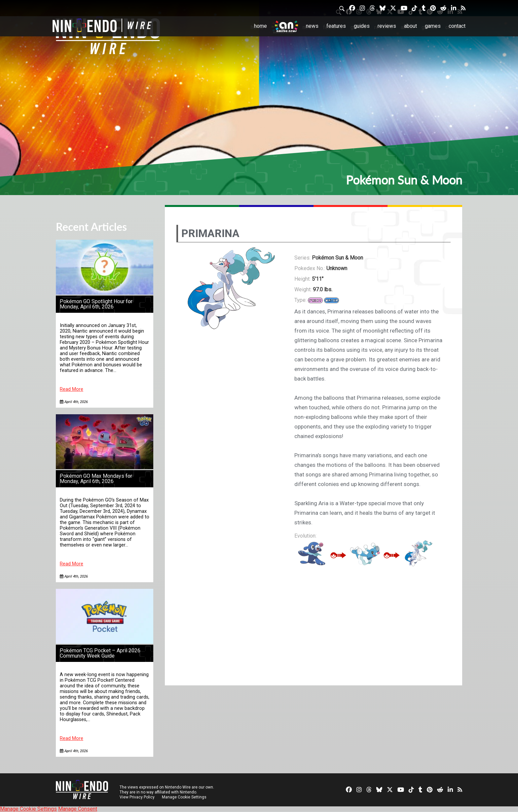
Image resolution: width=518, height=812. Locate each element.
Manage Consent (78, 809)
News (312, 26)
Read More (72, 389)
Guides (362, 26)
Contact (457, 26)
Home (260, 26)
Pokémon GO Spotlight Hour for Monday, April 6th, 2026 (96, 304)
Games (433, 26)
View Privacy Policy (137, 797)
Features (336, 26)
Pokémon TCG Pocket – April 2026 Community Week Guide (100, 653)
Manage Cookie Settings (185, 797)
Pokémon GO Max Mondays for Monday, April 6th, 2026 (96, 479)
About (410, 26)
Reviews (387, 26)
